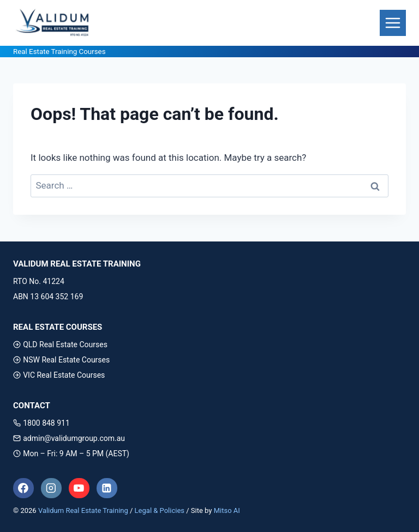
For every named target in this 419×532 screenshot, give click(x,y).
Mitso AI (227, 510)
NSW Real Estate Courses (61, 360)
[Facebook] (23, 488)
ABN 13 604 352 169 (48, 297)
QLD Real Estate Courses (60, 344)
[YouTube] (79, 488)
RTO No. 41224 (39, 281)
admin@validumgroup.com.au (69, 438)
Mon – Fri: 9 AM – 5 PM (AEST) (71, 454)
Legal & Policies (160, 510)
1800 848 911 (41, 423)
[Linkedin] (107, 488)
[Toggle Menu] (393, 23)
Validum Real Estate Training (83, 510)
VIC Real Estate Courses (59, 375)
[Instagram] (51, 488)
